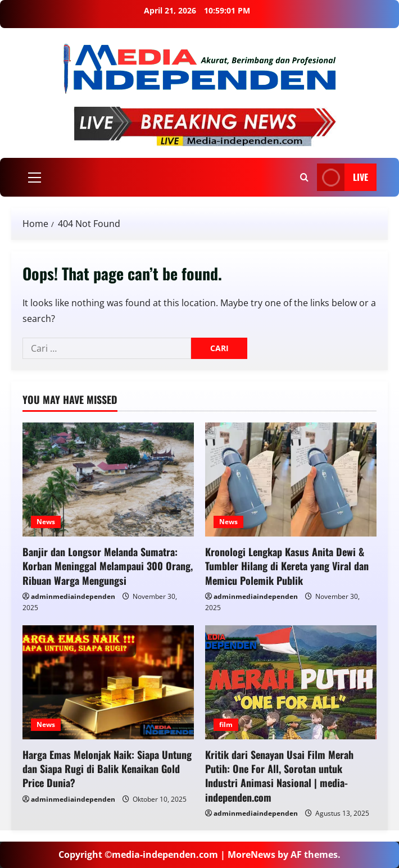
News (46, 522)
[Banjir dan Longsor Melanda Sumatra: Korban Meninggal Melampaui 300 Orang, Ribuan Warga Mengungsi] (108, 480)
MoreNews (251, 855)
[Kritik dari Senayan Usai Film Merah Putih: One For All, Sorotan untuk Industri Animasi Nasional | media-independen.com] (291, 682)
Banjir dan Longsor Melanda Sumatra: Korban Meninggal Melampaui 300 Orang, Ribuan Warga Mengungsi (108, 566)
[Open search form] (304, 177)
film (226, 724)
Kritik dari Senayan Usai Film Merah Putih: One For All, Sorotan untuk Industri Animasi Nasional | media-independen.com (279, 776)
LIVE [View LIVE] (343, 177)
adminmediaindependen (73, 596)
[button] (35, 178)
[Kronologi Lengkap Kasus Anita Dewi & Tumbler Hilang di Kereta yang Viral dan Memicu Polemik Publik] (291, 480)
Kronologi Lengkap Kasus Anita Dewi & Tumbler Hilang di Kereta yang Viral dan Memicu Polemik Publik (287, 566)
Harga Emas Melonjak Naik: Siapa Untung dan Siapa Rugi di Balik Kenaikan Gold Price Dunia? (107, 769)
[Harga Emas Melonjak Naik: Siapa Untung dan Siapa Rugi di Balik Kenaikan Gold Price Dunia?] (108, 682)
